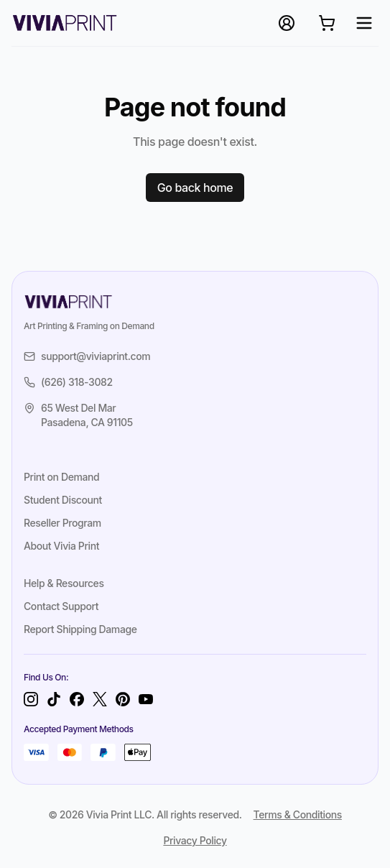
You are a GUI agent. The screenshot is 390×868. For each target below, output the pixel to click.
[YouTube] (146, 699)
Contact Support (61, 606)
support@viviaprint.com (87, 356)
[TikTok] (54, 699)
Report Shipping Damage (80, 629)
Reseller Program (62, 523)
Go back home (195, 188)
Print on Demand (61, 477)
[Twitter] (100, 699)
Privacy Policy (195, 840)
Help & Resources (64, 583)
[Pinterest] (123, 699)
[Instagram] (31, 699)
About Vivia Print (61, 546)
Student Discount (63, 500)
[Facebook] (77, 699)
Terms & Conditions (298, 814)
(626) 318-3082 (68, 382)
